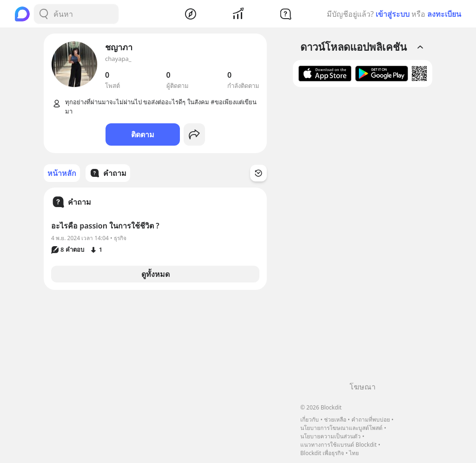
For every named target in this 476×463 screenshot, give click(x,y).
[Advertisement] (363, 238)
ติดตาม (143, 134)
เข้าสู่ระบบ (393, 14)
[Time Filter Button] (258, 173)
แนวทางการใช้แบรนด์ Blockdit (338, 445)
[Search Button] (44, 14)
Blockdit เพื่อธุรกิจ (322, 453)
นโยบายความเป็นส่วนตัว (331, 436)
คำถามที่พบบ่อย (371, 419)
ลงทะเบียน (444, 14)
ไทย (354, 453)
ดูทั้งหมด (155, 274)
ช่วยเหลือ (335, 419)
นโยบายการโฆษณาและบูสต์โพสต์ (341, 428)
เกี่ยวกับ (310, 419)
